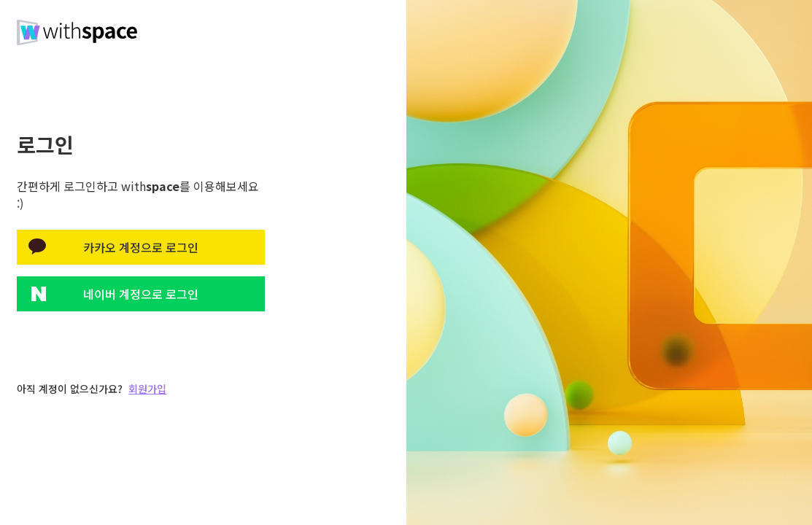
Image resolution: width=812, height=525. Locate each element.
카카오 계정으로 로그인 (141, 247)
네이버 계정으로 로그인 (141, 294)
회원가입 (147, 389)
